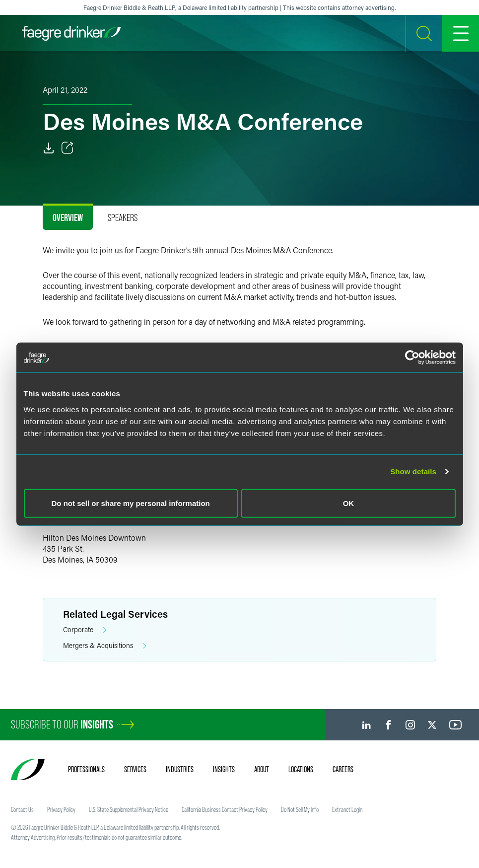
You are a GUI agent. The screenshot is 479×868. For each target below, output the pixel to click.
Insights (224, 769)
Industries (180, 769)
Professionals (86, 769)
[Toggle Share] (68, 148)
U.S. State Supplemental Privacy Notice (129, 809)
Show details (413, 471)
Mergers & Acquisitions (105, 646)
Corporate (85, 630)
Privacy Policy (61, 809)
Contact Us (22, 809)
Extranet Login (347, 809)
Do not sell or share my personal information (131, 503)
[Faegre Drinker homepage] (71, 33)
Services (135, 769)
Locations (301, 769)
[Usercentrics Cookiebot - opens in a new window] (412, 358)
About (262, 769)
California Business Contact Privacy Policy (225, 809)
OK (349, 503)
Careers (343, 769)
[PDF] (49, 148)
